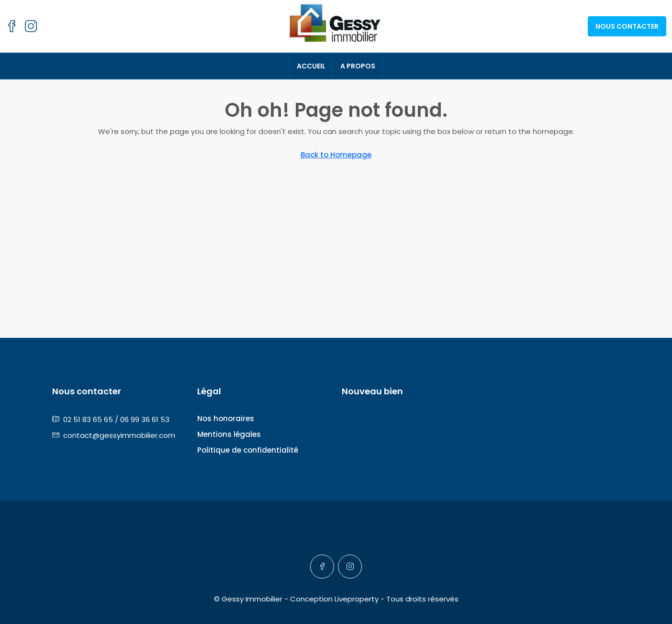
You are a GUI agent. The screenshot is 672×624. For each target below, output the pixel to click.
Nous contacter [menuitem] (627, 26)
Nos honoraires (226, 418)
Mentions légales (229, 434)
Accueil (311, 66)
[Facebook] (322, 567)
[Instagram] (350, 567)
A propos (358, 66)
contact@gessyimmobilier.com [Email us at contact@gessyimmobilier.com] (119, 435)
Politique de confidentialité (248, 450)
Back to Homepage (336, 155)
